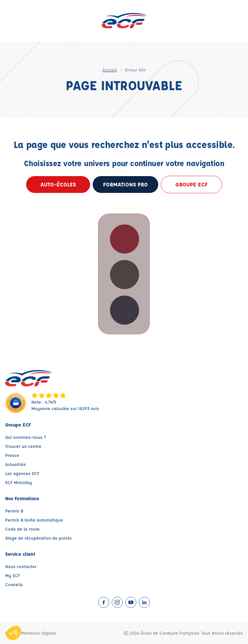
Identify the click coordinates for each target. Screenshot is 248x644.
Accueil (110, 70)
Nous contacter (21, 566)
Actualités (15, 464)
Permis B (14, 511)
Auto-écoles (58, 184)
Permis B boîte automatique (34, 520)
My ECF (13, 575)
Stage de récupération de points (38, 538)
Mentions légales (39, 633)
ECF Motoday (19, 482)
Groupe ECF (191, 184)
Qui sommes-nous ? (26, 437)
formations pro (125, 184)
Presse (12, 455)
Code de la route (22, 529)
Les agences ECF (22, 473)
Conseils (14, 584)
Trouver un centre (23, 446)
